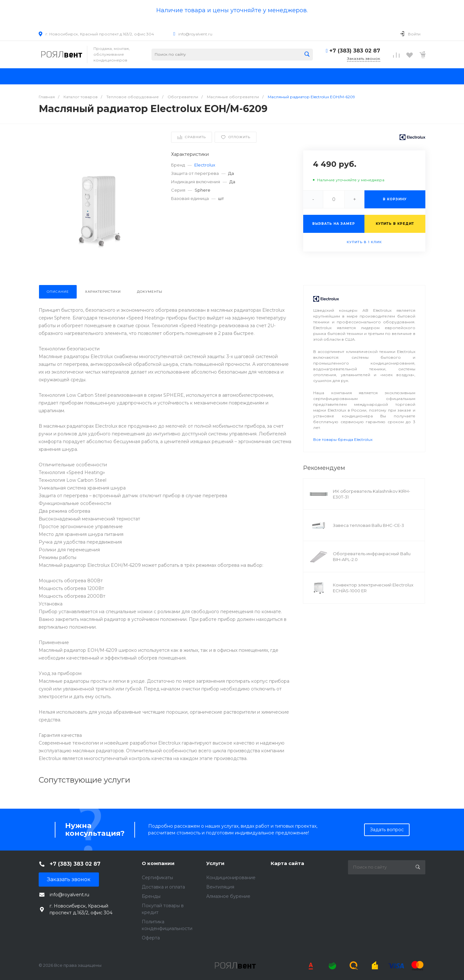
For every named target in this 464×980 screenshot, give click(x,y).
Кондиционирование (231, 878)
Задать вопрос (387, 830)
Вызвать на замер (334, 224)
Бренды (151, 896)
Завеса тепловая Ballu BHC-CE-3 (368, 525)
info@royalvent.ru (195, 34)
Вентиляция (220, 887)
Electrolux (205, 165)
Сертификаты (157, 878)
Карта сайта (287, 863)
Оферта (151, 938)
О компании (158, 863)
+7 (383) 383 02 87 (355, 51)
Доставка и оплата (163, 887)
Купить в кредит (395, 224)
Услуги (215, 863)
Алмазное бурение (228, 896)
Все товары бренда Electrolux (343, 439)
